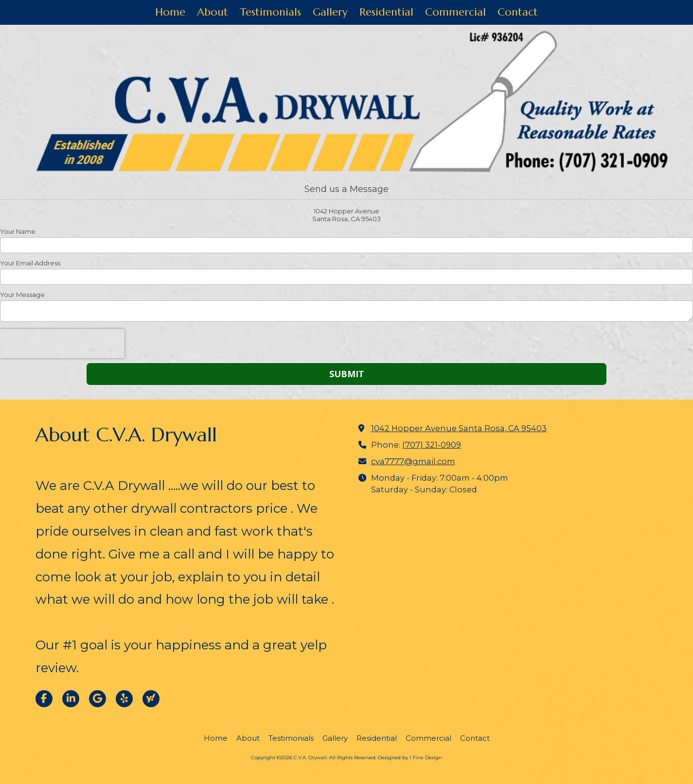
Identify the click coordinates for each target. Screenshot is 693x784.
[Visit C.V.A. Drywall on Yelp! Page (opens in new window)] (124, 699)
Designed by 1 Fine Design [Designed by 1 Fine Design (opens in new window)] (410, 758)
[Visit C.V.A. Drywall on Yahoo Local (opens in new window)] (151, 699)
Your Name (18, 231)
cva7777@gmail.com (413, 461)
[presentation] (62, 344)
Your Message (22, 295)
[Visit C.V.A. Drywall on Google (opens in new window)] (98, 699)
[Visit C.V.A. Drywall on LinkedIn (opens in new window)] (71, 699)
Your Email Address (30, 263)
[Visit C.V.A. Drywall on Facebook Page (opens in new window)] (44, 699)
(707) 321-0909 (432, 445)
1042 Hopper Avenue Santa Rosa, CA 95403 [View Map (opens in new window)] (459, 428)
